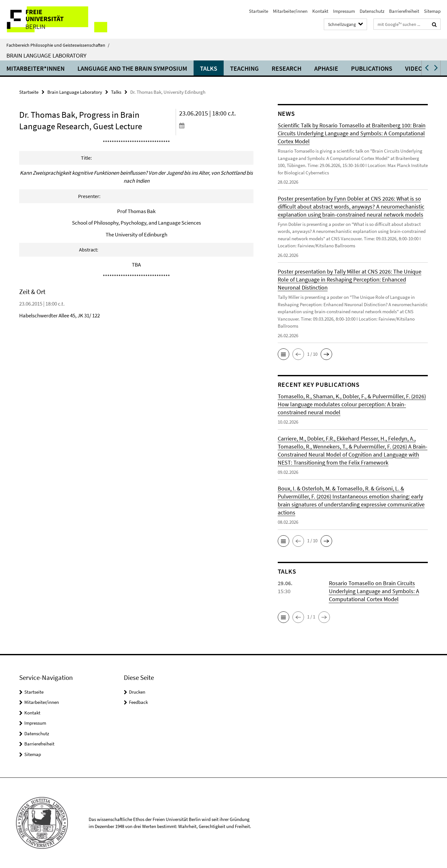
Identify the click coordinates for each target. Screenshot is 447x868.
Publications (372, 68)
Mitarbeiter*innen (36, 68)
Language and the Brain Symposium (132, 68)
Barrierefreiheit (404, 11)
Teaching (244, 68)
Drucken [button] (137, 692)
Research (287, 68)
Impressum (344, 11)
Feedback (138, 702)
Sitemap (432, 11)
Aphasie (326, 68)
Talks (209, 68)
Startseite (259, 11)
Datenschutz (372, 11)
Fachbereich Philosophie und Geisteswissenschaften (58, 45)
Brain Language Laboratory (46, 55)
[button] (426, 68)
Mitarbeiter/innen (290, 11)
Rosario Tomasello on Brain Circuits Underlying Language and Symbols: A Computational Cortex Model (374, 591)
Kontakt (320, 11)
